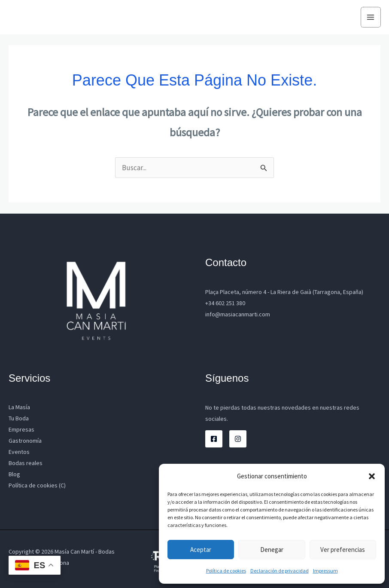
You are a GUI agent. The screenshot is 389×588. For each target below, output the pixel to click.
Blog (14, 474)
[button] (372, 476)
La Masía (19, 407)
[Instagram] (238, 439)
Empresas (21, 429)
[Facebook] (214, 439)
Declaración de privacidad (280, 571)
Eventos (19, 452)
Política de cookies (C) (37, 485)
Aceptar (201, 550)
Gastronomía (25, 441)
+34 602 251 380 (225, 303)
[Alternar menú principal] (371, 17)
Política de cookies (226, 571)
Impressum (325, 571)
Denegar (272, 550)
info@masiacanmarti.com (238, 314)
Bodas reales (26, 463)
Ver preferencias (343, 550)
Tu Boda (19, 418)
